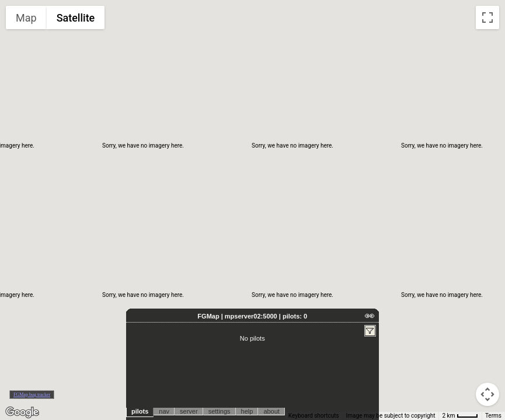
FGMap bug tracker (32, 395)
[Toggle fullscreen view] (487, 17)
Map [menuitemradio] (26, 18)
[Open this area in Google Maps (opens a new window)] (22, 412)
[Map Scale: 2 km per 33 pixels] (460, 416)
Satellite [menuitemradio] (76, 18)
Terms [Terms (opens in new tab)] (493, 416)
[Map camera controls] (487, 394)
